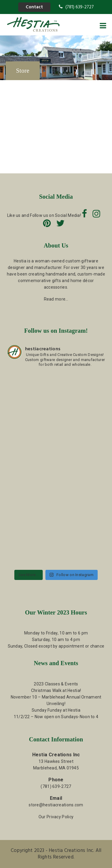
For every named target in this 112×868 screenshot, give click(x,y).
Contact (34, 7)
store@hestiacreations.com (56, 805)
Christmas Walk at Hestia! (56, 690)
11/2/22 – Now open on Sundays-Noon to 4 (56, 717)
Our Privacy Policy (56, 817)
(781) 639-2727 (76, 7)
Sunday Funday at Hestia (56, 710)
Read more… (56, 299)
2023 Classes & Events (56, 684)
